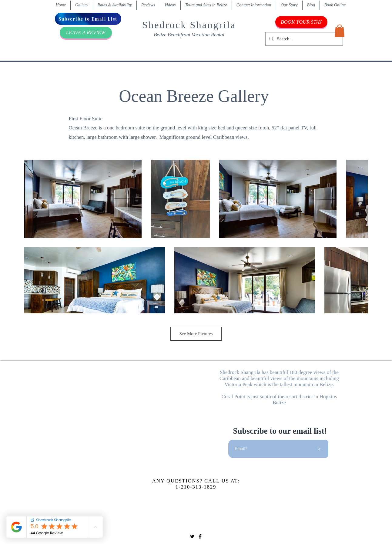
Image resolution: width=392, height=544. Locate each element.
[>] (319, 449)
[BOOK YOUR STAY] (301, 22)
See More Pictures (196, 334)
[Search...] (303, 39)
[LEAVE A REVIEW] (86, 33)
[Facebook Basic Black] (200, 536)
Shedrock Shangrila (189, 25)
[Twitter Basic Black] (192, 536)
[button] (340, 31)
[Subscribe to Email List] (88, 19)
